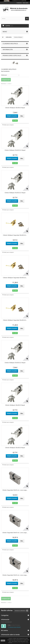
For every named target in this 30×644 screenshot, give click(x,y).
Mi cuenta (4, 630)
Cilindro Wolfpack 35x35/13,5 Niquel (15, 193)
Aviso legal (25, 643)
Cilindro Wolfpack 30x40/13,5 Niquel (15, 150)
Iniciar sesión (25, 3)
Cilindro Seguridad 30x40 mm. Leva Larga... (15, 533)
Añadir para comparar (9, 125)
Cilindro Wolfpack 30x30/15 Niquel (15, 108)
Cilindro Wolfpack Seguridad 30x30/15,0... (15, 235)
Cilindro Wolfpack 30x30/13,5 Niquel (15, 363)
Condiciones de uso (17, 643)
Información (8, 49)
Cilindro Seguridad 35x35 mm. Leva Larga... (15, 575)
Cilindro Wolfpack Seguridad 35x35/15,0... (15, 320)
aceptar (3, 641)
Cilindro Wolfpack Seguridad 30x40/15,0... (15, 278)
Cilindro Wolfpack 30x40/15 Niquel (15, 405)
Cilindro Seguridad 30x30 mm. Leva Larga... (15, 490)
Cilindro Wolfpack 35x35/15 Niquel (15, 448)
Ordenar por (4, 75)
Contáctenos (19, 3)
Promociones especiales (12, 55)
